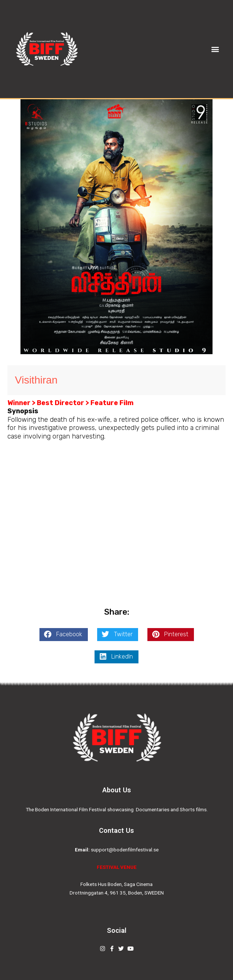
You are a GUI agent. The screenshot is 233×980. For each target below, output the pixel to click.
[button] (215, 49)
